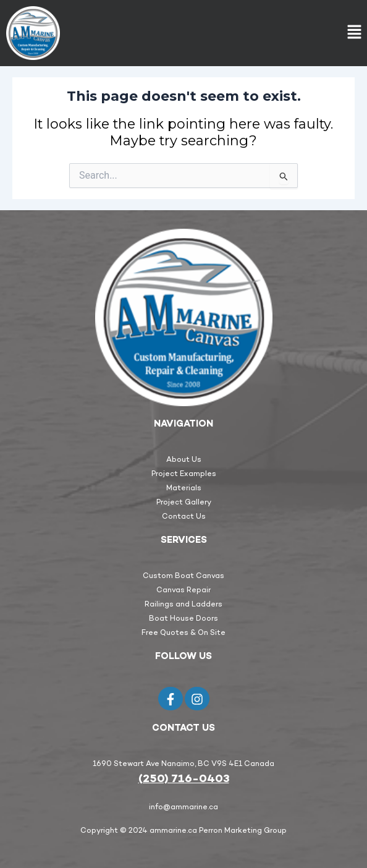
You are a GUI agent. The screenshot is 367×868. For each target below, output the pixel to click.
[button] (355, 33)
